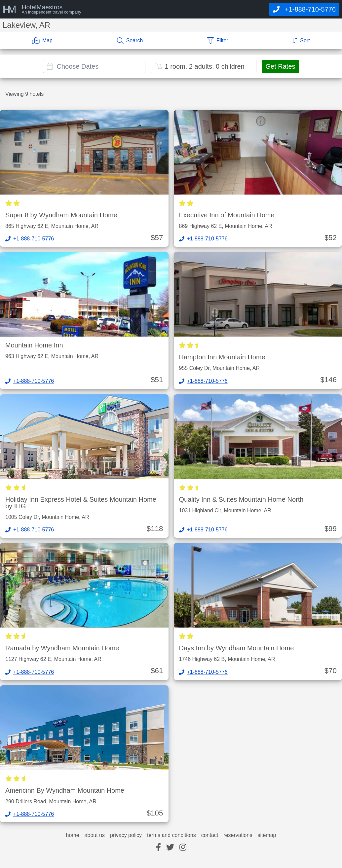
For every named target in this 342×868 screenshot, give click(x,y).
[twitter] (170, 848)
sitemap (267, 835)
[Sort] (301, 41)
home (73, 835)
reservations (238, 835)
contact (210, 835)
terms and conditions (171, 835)
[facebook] (158, 848)
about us (95, 835)
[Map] (42, 41)
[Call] (304, 9)
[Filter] (218, 41)
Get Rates (280, 66)
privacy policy (126, 835)
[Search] (130, 41)
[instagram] (183, 848)
